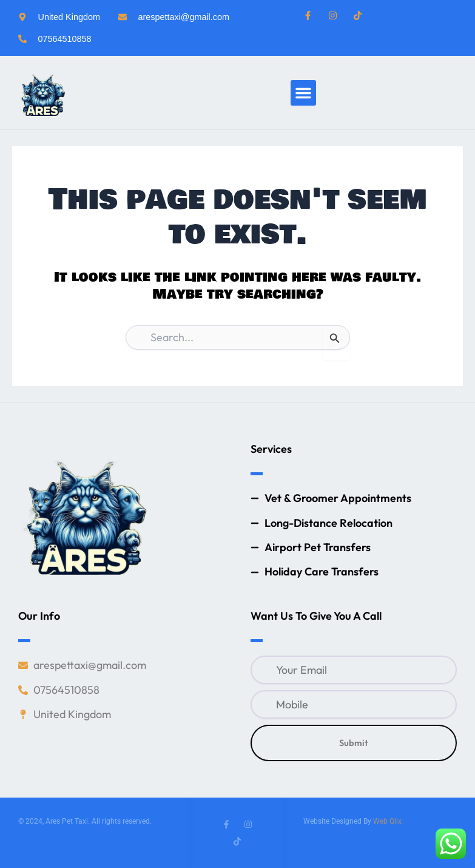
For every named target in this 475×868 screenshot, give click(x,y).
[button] (303, 93)
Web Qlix (387, 821)
